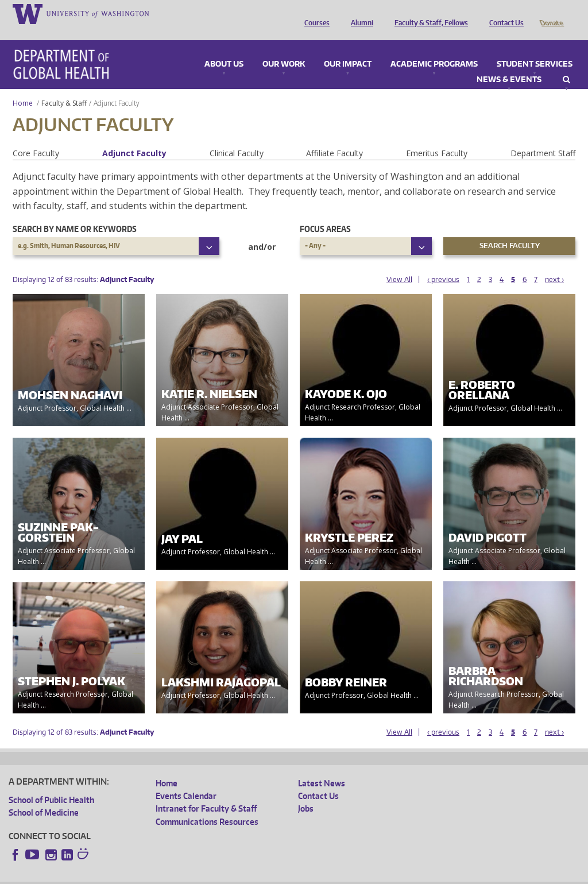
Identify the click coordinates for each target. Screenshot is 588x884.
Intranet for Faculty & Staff (206, 792)
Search (566, 64)
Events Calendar (186, 780)
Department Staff (543, 137)
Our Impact (348, 48)
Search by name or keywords (75, 213)
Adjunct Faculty (134, 137)
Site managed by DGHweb (276, 875)
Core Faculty (36, 137)
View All (399, 263)
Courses (314, 13)
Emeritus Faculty (437, 137)
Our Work (284, 48)
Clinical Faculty (237, 137)
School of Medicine (44, 796)
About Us (224, 48)
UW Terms (207, 875)
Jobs (306, 792)
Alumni (359, 13)
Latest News (322, 767)
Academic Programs (434, 48)
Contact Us (504, 13)
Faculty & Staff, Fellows (428, 13)
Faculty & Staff (64, 87)
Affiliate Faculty (334, 137)
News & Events (509, 64)
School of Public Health (51, 784)
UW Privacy (161, 875)
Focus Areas (325, 213)
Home (23, 87)
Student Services (535, 48)
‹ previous (443, 263)
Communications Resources (207, 806)
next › (554, 263)
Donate (551, 13)
